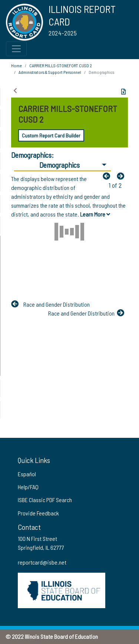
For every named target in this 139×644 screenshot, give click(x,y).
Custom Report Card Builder (51, 135)
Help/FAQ (28, 487)
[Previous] (108, 176)
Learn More (95, 214)
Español (27, 474)
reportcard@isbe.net (42, 562)
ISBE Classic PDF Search (45, 500)
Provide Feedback (38, 513)
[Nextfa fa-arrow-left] (122, 176)
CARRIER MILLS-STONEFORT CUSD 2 (61, 65)
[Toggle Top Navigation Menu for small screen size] (16, 49)
